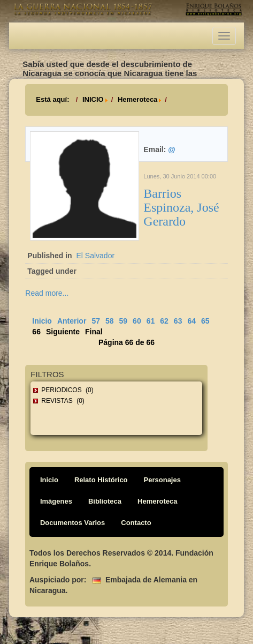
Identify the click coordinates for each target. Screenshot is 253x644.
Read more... (47, 293)
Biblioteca (105, 501)
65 (205, 321)
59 (124, 321)
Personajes (162, 480)
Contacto (136, 523)
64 (191, 321)
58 (110, 321)
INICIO (93, 99)
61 (151, 321)
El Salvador (95, 256)
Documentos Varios (72, 523)
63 (178, 321)
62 (164, 321)
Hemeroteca (137, 99)
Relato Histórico (101, 480)
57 (96, 321)
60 (137, 321)
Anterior (72, 321)
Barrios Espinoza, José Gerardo (181, 208)
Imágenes (56, 501)
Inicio (42, 321)
